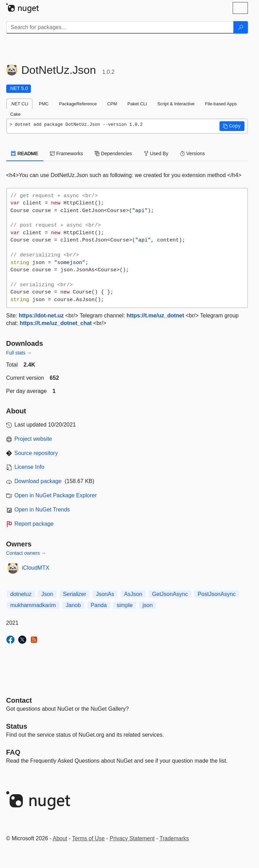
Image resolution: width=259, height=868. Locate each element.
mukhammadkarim (33, 605)
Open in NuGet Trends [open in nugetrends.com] (42, 510)
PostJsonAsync (217, 594)
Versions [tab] (192, 154)
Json (47, 594)
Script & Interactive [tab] (176, 104)
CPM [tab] (112, 104)
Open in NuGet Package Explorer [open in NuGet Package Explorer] (56, 495)
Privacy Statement (132, 838)
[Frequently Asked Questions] (13, 752)
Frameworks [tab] (66, 154)
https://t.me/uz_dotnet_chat (56, 323)
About (60, 838)
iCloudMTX (36, 568)
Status (17, 726)
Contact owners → (26, 553)
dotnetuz (21, 594)
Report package (34, 524)
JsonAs (105, 594)
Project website (33, 439)
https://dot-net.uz (41, 315)
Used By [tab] (156, 154)
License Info (29, 467)
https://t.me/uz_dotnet (155, 315)
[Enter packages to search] (120, 27)
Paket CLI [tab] (137, 104)
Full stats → (19, 353)
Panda (99, 605)
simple (124, 605)
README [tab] (25, 154)
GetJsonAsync (170, 594)
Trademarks (174, 838)
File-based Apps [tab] (221, 104)
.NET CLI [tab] (19, 104)
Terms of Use (88, 838)
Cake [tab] (16, 114)
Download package (38, 481)
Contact (19, 700)
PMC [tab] (44, 104)
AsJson (133, 594)
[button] (232, 126)
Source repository (36, 453)
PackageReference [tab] (78, 104)
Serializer (75, 594)
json (148, 605)
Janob (74, 605)
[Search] (241, 27)
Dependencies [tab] (113, 154)
